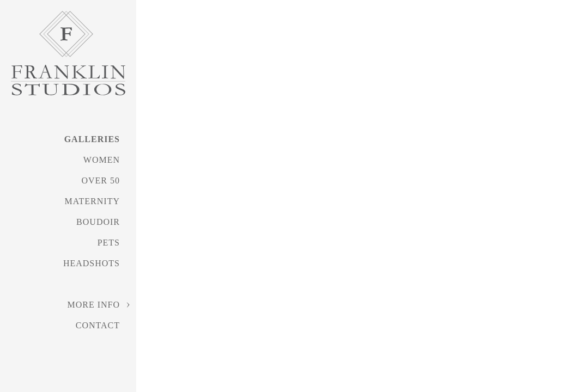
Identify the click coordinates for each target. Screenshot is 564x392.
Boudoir (98, 222)
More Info (93, 305)
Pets (109, 243)
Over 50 (101, 180)
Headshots (92, 263)
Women (102, 160)
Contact (98, 325)
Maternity (92, 201)
